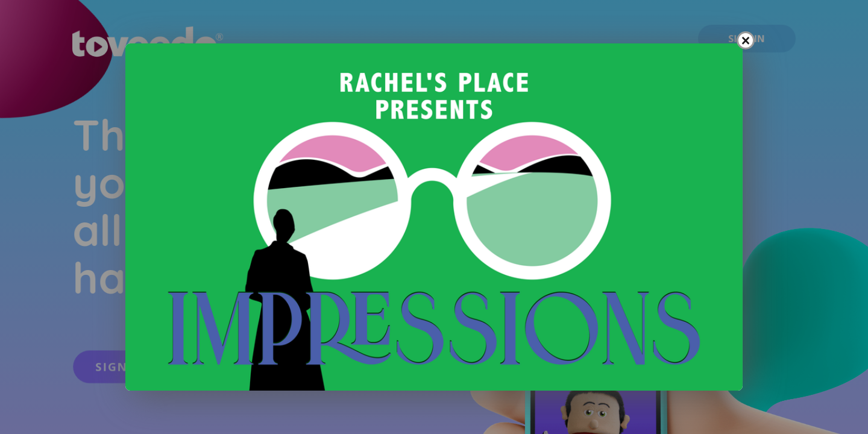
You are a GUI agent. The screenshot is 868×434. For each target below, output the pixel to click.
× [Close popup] (746, 40)
